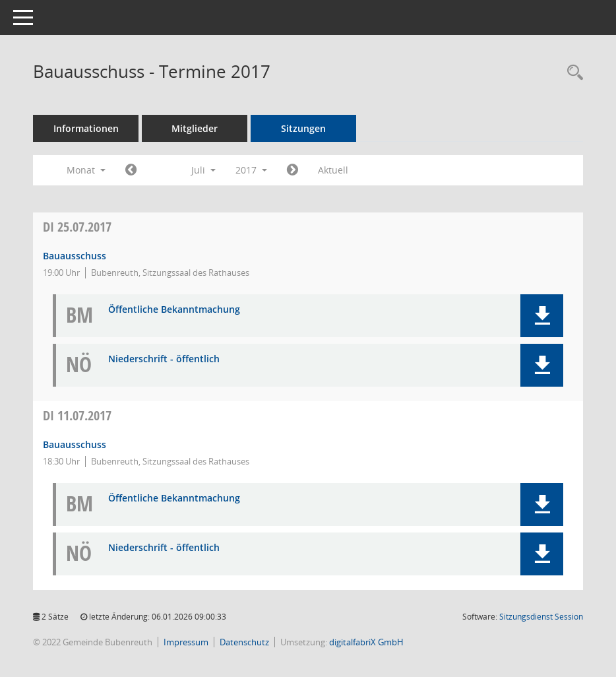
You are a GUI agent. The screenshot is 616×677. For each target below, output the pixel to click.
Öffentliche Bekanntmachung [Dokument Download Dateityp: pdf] (174, 310)
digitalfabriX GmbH (366, 642)
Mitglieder (195, 128)
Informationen (86, 128)
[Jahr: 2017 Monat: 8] (293, 170)
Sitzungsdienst (541, 617)
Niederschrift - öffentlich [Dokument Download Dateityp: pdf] (164, 359)
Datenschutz (244, 642)
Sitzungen (303, 128)
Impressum (186, 642)
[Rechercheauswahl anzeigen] (572, 73)
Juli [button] (203, 170)
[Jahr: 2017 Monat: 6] (131, 170)
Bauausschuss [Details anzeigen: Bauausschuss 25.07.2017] (75, 256)
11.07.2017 (77, 415)
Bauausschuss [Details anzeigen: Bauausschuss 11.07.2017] (75, 444)
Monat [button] (86, 170)
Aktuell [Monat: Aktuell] (333, 170)
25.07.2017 (77, 227)
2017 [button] (251, 170)
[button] (542, 316)
